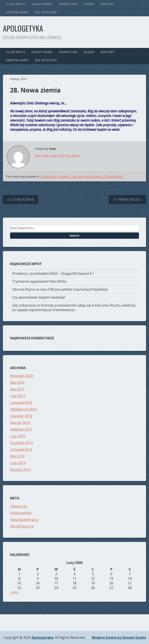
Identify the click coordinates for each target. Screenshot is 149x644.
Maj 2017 (17, 389)
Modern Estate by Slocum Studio (119, 638)
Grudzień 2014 (21, 443)
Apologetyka (23, 28)
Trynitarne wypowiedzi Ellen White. (40, 281)
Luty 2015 (18, 436)
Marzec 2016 (20, 423)
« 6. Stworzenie (21, 200)
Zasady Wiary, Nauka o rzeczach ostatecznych (71, 176)
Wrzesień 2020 (22, 376)
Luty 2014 (18, 463)
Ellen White (16, 4)
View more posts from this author (57, 156)
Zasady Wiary (42, 4)
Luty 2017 (18, 396)
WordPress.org (22, 526)
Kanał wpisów (21, 513)
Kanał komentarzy (24, 520)
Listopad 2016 (21, 403)
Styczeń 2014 (20, 470)
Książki (89, 4)
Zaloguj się (19, 506)
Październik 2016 (23, 409)
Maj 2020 (17, 382)
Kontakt (108, 4)
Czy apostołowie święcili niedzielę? (39, 297)
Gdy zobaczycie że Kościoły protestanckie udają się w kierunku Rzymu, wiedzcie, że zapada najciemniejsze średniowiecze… (74, 308)
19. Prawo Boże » (127, 200)
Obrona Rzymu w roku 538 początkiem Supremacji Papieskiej (60, 289)
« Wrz (14, 592)
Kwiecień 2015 (21, 429)
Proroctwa (68, 4)
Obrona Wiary (17, 12)
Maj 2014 (17, 456)
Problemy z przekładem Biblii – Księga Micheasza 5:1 (53, 273)
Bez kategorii (46, 12)
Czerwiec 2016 (21, 416)
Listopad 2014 (21, 449)
